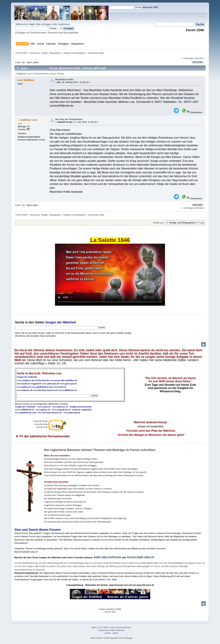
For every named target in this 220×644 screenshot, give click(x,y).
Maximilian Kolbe (64, 79)
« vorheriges (188, 58)
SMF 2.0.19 (97, 627)
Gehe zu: (158, 223)
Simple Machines (123, 627)
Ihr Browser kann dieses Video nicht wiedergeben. (110, 275)
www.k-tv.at (42, 427)
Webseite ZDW (150, 7)
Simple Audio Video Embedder (111, 630)
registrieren (64, 24)
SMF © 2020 (109, 627)
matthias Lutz (29, 120)
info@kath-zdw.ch (28, 552)
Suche (20, 322)
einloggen (47, 24)
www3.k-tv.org (40, 421)
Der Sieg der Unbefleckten (69, 119)
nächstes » (200, 58)
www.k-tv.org (41, 424)
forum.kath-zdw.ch (141, 557)
